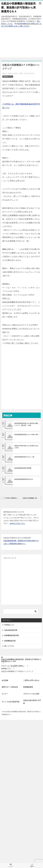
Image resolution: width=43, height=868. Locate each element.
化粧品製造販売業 (11, 630)
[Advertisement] (21, 43)
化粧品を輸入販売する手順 (32, 702)
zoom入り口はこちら (17, 523)
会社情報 (5, 680)
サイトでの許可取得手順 (11, 702)
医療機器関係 (28, 687)
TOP (21, 660)
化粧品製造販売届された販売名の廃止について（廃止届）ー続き (26, 424)
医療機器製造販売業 (12, 635)
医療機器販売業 (10, 641)
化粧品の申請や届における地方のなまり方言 (26, 447)
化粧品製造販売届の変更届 (23, 468)
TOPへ (32, 865)
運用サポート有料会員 (10, 687)
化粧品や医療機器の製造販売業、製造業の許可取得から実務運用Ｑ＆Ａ (18, 7)
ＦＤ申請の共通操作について (12, 498)
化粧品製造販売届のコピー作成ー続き (26, 435)
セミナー (5, 694)
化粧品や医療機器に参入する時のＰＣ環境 (32, 498)
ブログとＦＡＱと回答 (31, 694)
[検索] (21, 611)
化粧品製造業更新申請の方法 (24, 479)
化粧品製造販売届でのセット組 (24, 457)
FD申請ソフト (8, 77)
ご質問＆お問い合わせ (31, 680)
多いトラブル (9, 646)
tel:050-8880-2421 (24, 24)
